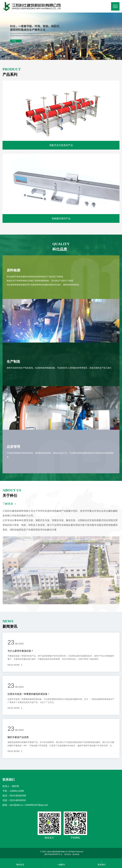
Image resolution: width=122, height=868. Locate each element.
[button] (58, 56)
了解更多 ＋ (10, 504)
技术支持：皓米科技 (72, 854)
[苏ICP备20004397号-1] (53, 854)
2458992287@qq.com (37, 805)
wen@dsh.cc (16, 805)
